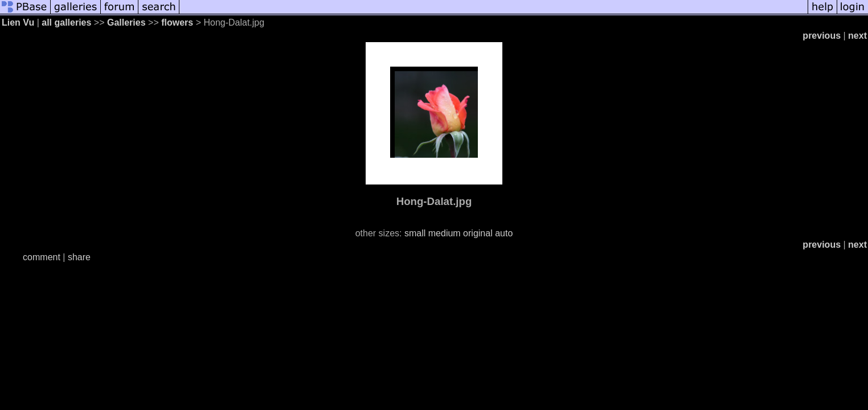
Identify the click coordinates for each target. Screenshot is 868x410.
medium (445, 233)
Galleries (126, 22)
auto (504, 233)
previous (822, 36)
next (857, 36)
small (415, 233)
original (478, 233)
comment (42, 257)
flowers (177, 22)
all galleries (66, 22)
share (79, 257)
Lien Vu (18, 22)
